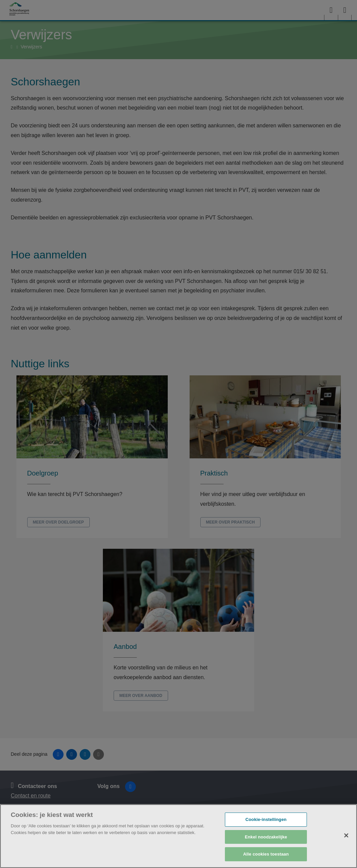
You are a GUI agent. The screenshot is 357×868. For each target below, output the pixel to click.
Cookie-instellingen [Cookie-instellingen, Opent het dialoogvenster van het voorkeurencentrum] (266, 819)
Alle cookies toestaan (266, 854)
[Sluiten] (346, 835)
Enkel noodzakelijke (266, 837)
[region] (178, 836)
